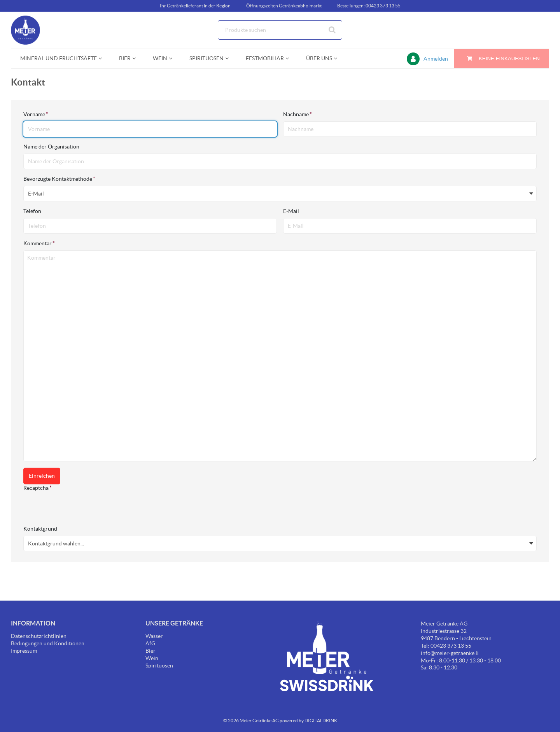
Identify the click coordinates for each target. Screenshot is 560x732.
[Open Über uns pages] (339, 59)
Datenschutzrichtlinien (39, 636)
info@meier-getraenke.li (450, 653)
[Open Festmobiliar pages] (290, 59)
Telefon (33, 211)
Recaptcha (38, 488)
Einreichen (42, 476)
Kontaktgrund (41, 529)
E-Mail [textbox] (36, 194)
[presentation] (82, 510)
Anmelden (436, 59)
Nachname (297, 114)
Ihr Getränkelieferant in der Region (195, 6)
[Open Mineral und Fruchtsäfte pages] (103, 59)
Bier (150, 651)
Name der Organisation (52, 147)
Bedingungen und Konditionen (48, 643)
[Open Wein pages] (174, 59)
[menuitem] (60, 59)
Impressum (24, 651)
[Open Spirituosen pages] (230, 59)
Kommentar (39, 243)
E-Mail (292, 211)
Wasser (154, 636)
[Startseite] (48, 30)
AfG (150, 643)
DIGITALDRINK (321, 721)
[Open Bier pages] (137, 59)
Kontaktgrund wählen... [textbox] (56, 543)
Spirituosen (159, 666)
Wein (152, 658)
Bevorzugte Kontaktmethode (59, 179)
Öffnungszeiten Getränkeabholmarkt (284, 6)
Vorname (36, 114)
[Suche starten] (332, 30)
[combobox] (280, 30)
